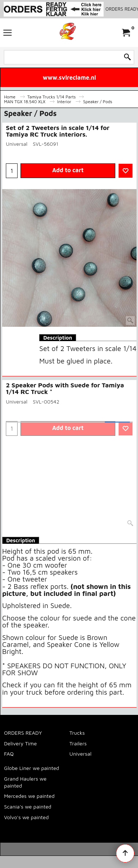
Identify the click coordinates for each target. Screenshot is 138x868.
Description (58, 338)
